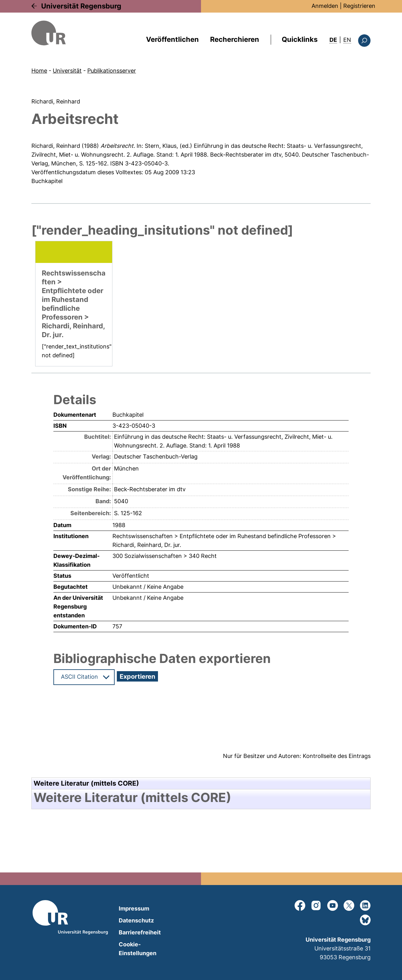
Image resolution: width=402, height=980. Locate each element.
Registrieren (359, 6)
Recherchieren (235, 39)
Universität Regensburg (81, 6)
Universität (67, 71)
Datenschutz (136, 920)
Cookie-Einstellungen (138, 949)
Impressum (134, 908)
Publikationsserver (112, 71)
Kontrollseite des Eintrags (337, 756)
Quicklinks (300, 39)
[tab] (201, 798)
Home (39, 71)
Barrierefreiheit (140, 932)
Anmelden (325, 6)
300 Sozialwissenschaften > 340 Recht (165, 556)
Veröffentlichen (172, 39)
